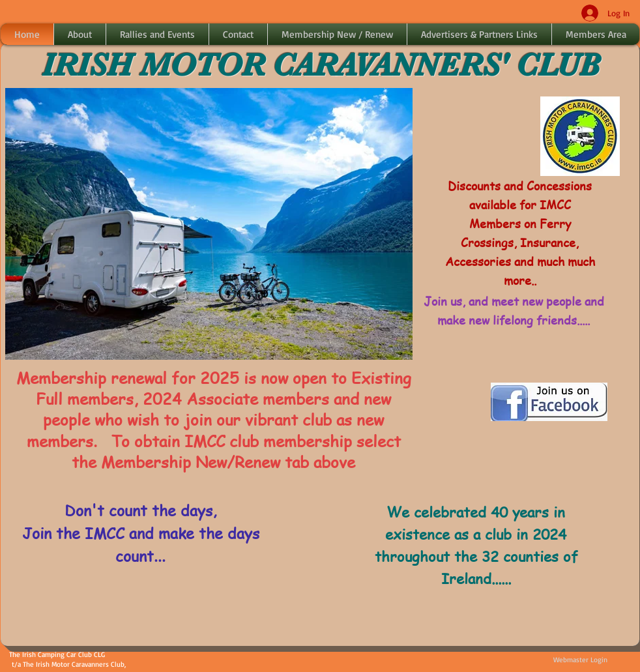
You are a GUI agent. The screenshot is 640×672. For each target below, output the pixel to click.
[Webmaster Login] (580, 660)
